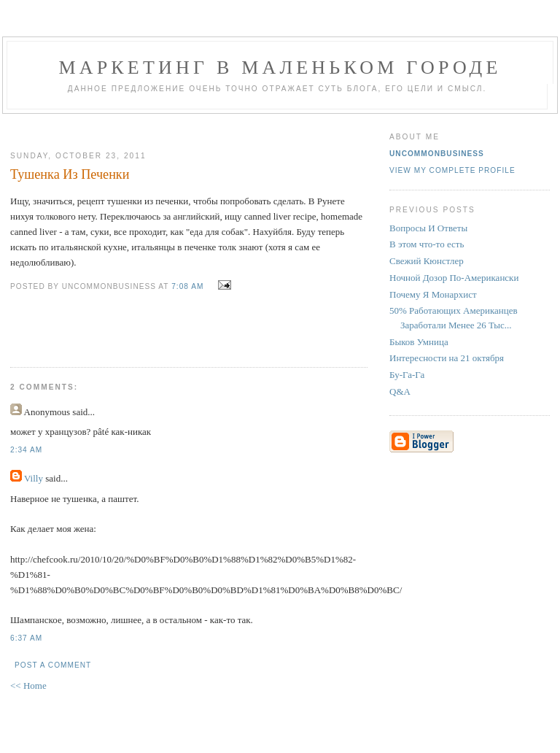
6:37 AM (26, 638)
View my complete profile (452, 170)
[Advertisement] (183, 127)
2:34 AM (26, 450)
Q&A (400, 391)
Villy (34, 478)
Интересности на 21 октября (447, 358)
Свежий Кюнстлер (427, 261)
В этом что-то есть (427, 244)
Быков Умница (419, 342)
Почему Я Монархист (433, 294)
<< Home (28, 686)
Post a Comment (53, 665)
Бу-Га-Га (407, 375)
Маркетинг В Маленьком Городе (280, 67)
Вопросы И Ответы (428, 228)
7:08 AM (187, 286)
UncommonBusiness (437, 154)
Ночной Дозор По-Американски (454, 278)
